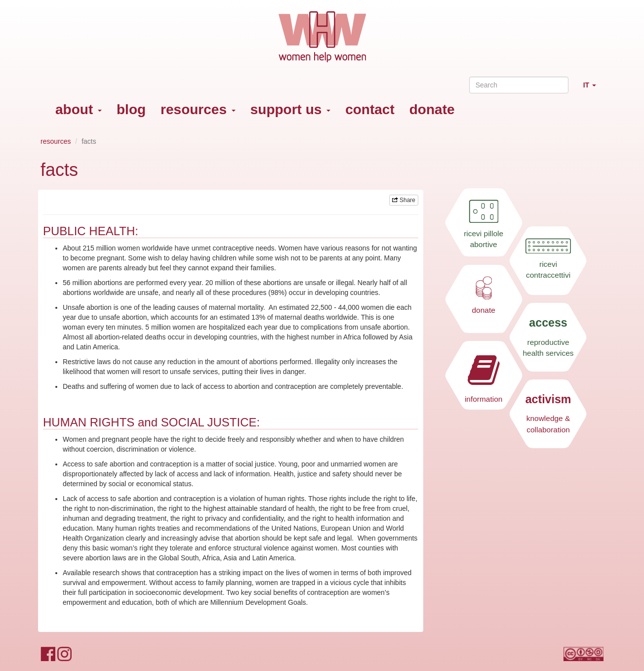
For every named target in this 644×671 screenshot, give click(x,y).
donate (432, 109)
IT (593, 89)
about (79, 109)
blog (131, 109)
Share (404, 200)
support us (290, 109)
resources (198, 109)
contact (370, 109)
